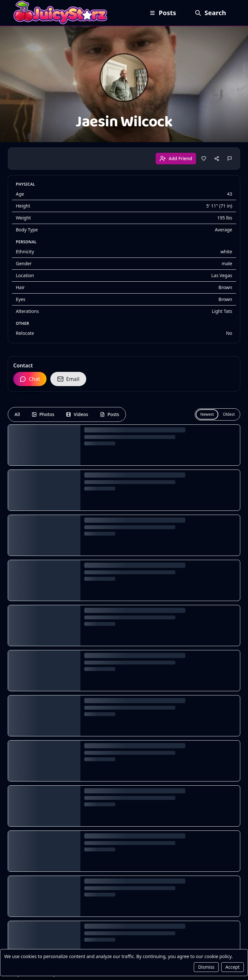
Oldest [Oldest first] (229, 414)
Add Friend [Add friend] (176, 159)
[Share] (217, 159)
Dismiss (206, 967)
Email (68, 379)
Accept (232, 967)
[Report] (230, 159)
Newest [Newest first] (207, 414)
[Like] (204, 159)
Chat (30, 379)
